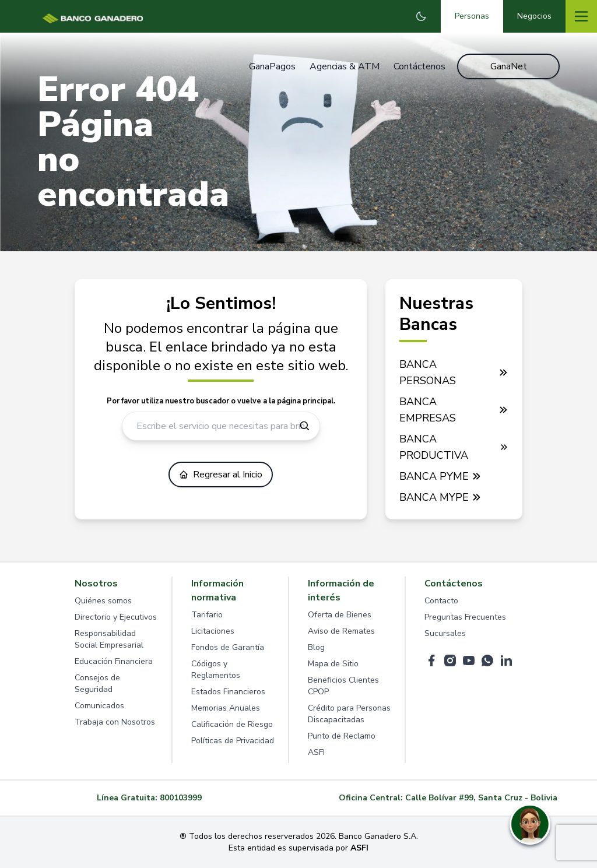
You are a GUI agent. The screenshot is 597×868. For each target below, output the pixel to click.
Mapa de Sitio (333, 664)
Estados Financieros (228, 692)
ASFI (316, 752)
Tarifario (207, 615)
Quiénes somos (103, 601)
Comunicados (99, 706)
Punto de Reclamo (342, 736)
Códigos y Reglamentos (216, 670)
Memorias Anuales (226, 708)
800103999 (181, 798)
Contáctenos (419, 66)
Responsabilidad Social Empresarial (109, 639)
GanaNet (509, 66)
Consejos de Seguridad (97, 683)
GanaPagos (272, 66)
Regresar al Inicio (221, 475)
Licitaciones (213, 631)
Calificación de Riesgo (232, 724)
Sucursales (445, 633)
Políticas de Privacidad (233, 741)
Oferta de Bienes (340, 615)
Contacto (441, 601)
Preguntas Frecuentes (465, 617)
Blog (316, 647)
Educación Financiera (114, 661)
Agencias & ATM (345, 66)
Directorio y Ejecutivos (116, 617)
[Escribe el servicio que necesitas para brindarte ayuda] (221, 426)
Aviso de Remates (341, 631)
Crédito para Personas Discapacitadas (349, 714)
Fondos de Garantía (228, 647)
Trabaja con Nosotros (115, 722)
